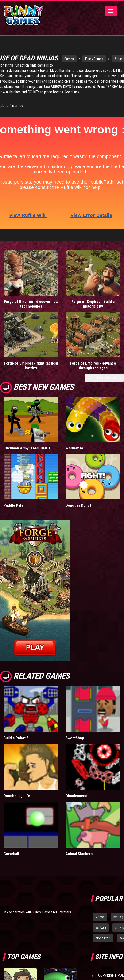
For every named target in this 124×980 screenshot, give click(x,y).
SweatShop (75, 746)
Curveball (11, 861)
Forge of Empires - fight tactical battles (31, 373)
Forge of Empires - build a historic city (93, 312)
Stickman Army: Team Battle (27, 456)
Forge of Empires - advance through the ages (93, 373)
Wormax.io (74, 456)
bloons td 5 (103, 946)
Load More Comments (104, 385)
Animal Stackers (79, 861)
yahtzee (101, 935)
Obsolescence (77, 803)
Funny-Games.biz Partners (52, 920)
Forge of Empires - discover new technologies (31, 312)
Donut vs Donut (78, 513)
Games (68, 59)
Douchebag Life (17, 803)
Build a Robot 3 (16, 746)
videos (100, 925)
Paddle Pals (13, 513)
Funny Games (93, 59)
